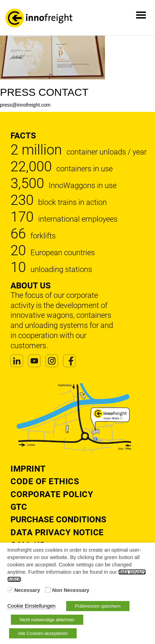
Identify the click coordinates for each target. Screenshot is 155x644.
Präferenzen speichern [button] (98, 606)
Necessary (27, 590)
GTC (19, 507)
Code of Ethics (45, 481)
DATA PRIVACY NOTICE (57, 532)
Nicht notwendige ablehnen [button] (47, 620)
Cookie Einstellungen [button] (31, 606)
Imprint (28, 469)
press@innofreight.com (25, 105)
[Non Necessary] (48, 590)
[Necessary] (10, 590)
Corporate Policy (52, 494)
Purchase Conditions (58, 520)
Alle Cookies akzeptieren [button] (43, 633)
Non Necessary (71, 590)
